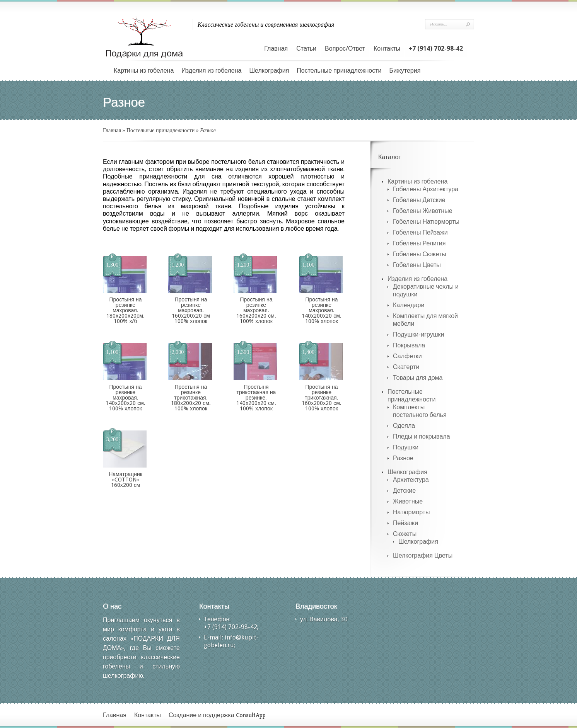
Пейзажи (405, 523)
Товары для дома (418, 378)
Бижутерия (405, 71)
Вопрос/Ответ (345, 48)
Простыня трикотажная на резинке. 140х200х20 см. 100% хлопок (256, 398)
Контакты (387, 48)
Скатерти (406, 367)
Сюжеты (405, 534)
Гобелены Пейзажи (420, 232)
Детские (404, 491)
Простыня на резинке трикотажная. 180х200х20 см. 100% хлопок (191, 398)
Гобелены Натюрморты (426, 222)
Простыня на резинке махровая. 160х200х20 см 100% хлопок (191, 310)
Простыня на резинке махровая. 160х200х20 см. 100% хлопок (256, 310)
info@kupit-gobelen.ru (231, 641)
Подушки (406, 447)
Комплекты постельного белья (420, 411)
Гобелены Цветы (417, 265)
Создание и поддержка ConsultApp (217, 715)
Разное (403, 458)
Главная (276, 48)
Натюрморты (411, 512)
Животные (408, 501)
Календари (409, 305)
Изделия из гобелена (211, 71)
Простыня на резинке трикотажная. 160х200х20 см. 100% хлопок (322, 398)
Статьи (306, 48)
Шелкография (269, 71)
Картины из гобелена (144, 71)
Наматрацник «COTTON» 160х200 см (125, 480)
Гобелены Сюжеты (420, 254)
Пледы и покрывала (422, 436)
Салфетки (407, 356)
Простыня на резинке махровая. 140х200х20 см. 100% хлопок (322, 310)
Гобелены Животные (423, 211)
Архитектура (411, 480)
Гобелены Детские (419, 200)
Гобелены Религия (419, 243)
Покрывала (409, 345)
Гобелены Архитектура (426, 189)
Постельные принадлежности (339, 71)
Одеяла (404, 426)
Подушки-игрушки (418, 334)
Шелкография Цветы (423, 555)
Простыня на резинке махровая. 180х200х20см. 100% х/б (125, 310)
